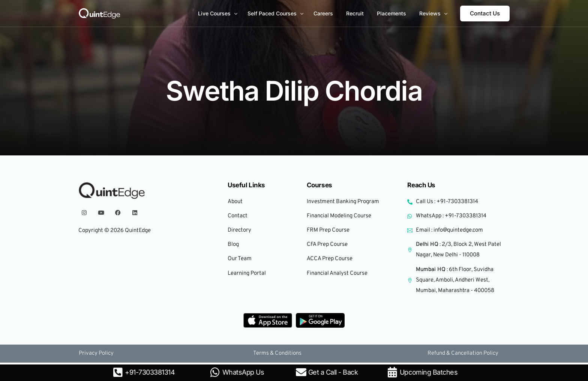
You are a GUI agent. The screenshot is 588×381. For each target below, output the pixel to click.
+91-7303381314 (150, 372)
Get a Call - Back (333, 372)
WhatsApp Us (243, 372)
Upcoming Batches (429, 372)
